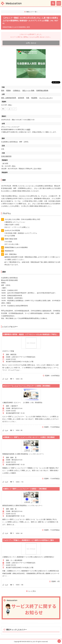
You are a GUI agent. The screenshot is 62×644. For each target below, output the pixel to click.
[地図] (28, 130)
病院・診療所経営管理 (9, 98)
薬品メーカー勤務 (28, 91)
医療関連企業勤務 (42, 91)
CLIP (6, 379)
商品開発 (34, 98)
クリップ (13, 109)
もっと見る (32, 591)
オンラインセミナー (46, 98)
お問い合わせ (31, 43)
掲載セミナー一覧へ (32, 12)
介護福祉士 (17, 91)
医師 (3, 91)
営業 (28, 98)
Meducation (11, 3)
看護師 (8, 91)
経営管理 (21, 98)
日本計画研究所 (6, 156)
